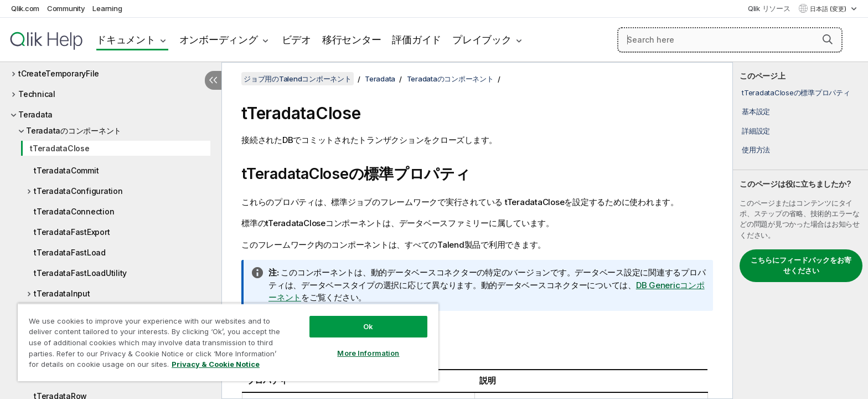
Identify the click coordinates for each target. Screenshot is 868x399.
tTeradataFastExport (72, 232)
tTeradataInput (62, 293)
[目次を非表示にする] (213, 80)
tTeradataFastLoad (70, 252)
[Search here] (730, 40)
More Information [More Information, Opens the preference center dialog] (368, 353)
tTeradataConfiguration (78, 191)
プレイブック (482, 40)
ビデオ (296, 40)
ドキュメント (126, 40)
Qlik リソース (769, 8)
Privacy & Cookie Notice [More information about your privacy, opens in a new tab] (216, 364)
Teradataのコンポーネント (74, 131)
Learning (107, 8)
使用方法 (756, 150)
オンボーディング (219, 40)
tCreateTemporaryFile (59, 73)
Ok (368, 326)
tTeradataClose (60, 148)
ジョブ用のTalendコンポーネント (298, 79)
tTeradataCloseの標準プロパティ (796, 93)
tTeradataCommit (66, 170)
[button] (828, 39)
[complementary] (800, 231)
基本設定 (756, 111)
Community (66, 8)
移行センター (352, 40)
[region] (228, 342)
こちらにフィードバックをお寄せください (801, 265)
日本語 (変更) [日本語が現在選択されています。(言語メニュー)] (829, 9)
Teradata (35, 114)
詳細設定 (756, 131)
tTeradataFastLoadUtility (80, 273)
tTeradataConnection (74, 211)
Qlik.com (25, 8)
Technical (37, 94)
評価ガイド (417, 40)
